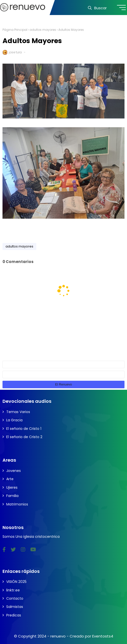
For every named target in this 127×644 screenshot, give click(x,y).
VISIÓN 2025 (16, 582)
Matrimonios (17, 504)
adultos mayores (43, 30)
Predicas (14, 615)
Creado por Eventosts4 (91, 636)
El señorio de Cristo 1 (24, 429)
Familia (12, 496)
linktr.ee (13, 590)
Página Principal (15, 30)
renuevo (58, 636)
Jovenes (14, 471)
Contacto (15, 598)
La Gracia (14, 420)
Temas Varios (18, 412)
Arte (10, 479)
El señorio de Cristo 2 (24, 437)
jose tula (15, 52)
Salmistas (15, 607)
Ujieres (12, 487)
